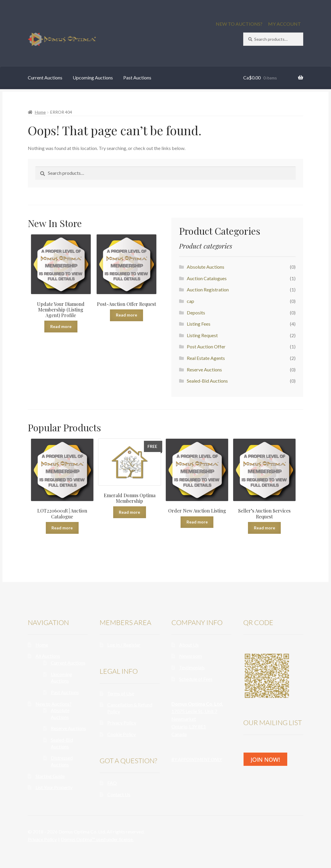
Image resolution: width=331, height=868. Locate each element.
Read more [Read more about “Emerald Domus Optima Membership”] (129, 512)
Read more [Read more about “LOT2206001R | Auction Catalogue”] (62, 528)
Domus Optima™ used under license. (97, 839)
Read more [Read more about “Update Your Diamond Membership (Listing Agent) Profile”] (61, 326)
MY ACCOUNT (284, 24)
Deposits (196, 313)
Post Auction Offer (206, 346)
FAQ (112, 783)
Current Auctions (45, 77)
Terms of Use (121, 693)
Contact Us (119, 794)
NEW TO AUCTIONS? (239, 24)
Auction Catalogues (207, 278)
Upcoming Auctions (93, 77)
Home (40, 112)
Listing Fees (199, 324)
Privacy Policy (122, 723)
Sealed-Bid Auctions (207, 381)
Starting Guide (50, 776)
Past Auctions (137, 77)
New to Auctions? (53, 704)
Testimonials (192, 667)
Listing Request (202, 335)
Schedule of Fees (196, 679)
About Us (189, 645)
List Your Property (54, 787)
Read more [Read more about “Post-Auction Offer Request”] (126, 315)
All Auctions (48, 656)
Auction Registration (208, 289)
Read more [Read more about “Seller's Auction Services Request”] (265, 528)
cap (190, 301)
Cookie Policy (121, 734)
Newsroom (190, 656)
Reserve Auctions (204, 369)
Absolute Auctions (206, 267)
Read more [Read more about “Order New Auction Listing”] (197, 522)
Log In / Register (124, 645)
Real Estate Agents (206, 358)
